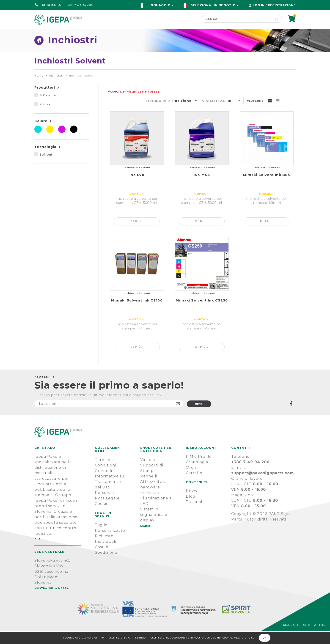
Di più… (137, 235)
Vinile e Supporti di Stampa (152, 478)
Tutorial (194, 515)
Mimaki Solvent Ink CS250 (202, 314)
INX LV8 (137, 188)
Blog (191, 510)
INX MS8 (202, 188)
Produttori (45, 101)
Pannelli (149, 489)
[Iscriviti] (109, 417)
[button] (184, 115)
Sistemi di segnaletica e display (154, 528)
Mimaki (45, 118)
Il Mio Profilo (199, 470)
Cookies (103, 517)
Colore (41, 134)
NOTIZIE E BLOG (211, 34)
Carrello (194, 486)
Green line (137, 34)
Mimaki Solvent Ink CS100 (137, 314)
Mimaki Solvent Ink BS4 (267, 188)
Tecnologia (45, 160)
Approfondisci (245, 637)
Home (41, 34)
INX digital (48, 108)
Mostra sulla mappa (52, 602)
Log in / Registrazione (274, 5)
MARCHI (146, 539)
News (191, 504)
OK (265, 638)
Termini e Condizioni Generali (105, 478)
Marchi (171, 34)
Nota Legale (107, 511)
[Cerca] (237, 19)
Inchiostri (150, 506)
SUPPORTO (254, 34)
